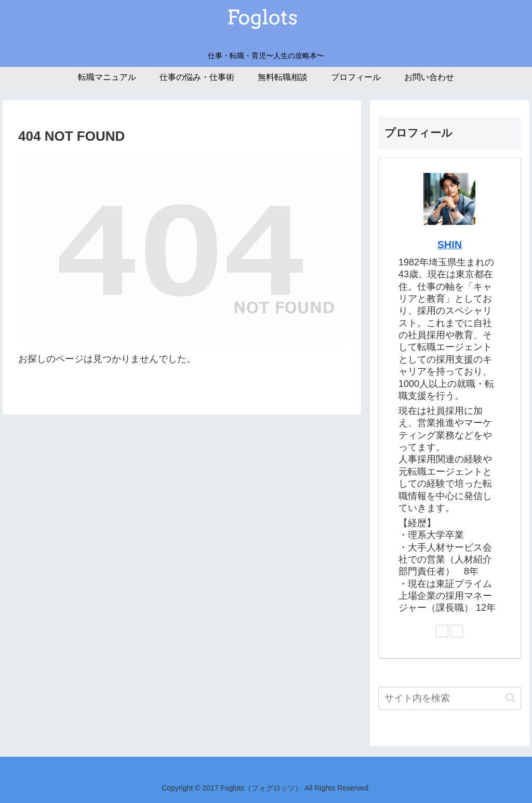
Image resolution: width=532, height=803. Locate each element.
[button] (510, 698)
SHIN (450, 245)
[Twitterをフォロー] (442, 631)
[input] (449, 698)
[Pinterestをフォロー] (457, 631)
